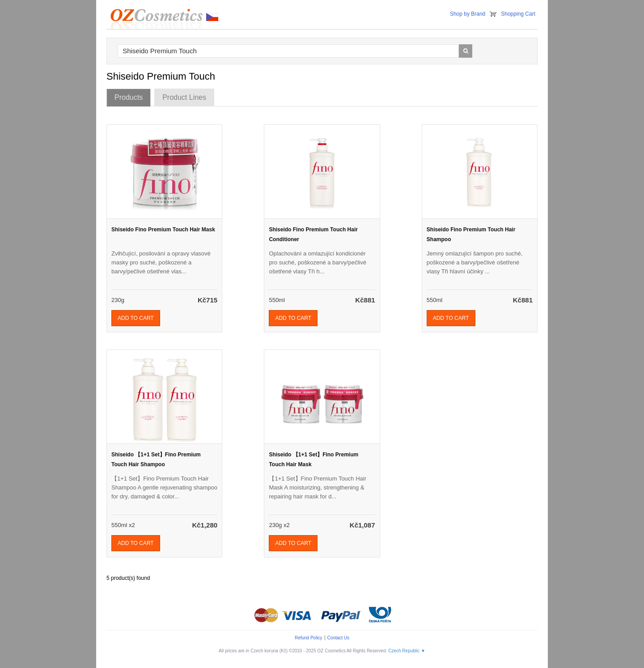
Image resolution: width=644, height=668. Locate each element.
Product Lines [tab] (184, 97)
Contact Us (338, 638)
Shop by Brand (468, 14)
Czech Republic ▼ (407, 651)
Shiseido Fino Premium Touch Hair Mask (163, 230)
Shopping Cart (518, 14)
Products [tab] (129, 97)
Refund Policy (309, 638)
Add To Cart (136, 318)
